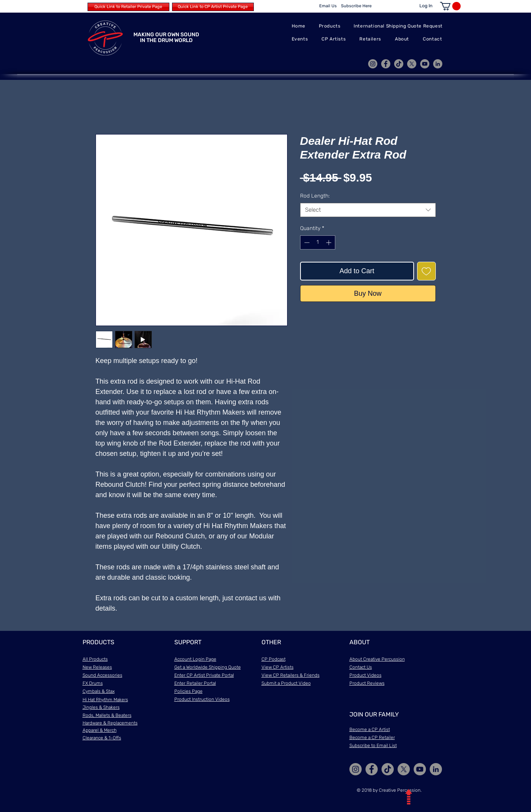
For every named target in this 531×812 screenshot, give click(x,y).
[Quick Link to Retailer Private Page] (128, 7)
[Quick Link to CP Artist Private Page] (213, 7)
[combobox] (368, 210)
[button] (450, 6)
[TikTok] (399, 64)
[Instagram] (373, 64)
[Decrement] (306, 242)
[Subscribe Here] (356, 6)
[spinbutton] (318, 242)
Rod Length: (315, 196)
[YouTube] (425, 64)
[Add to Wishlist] (426, 271)
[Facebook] (386, 64)
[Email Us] (328, 6)
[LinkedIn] (438, 64)
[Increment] (329, 242)
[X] (412, 64)
